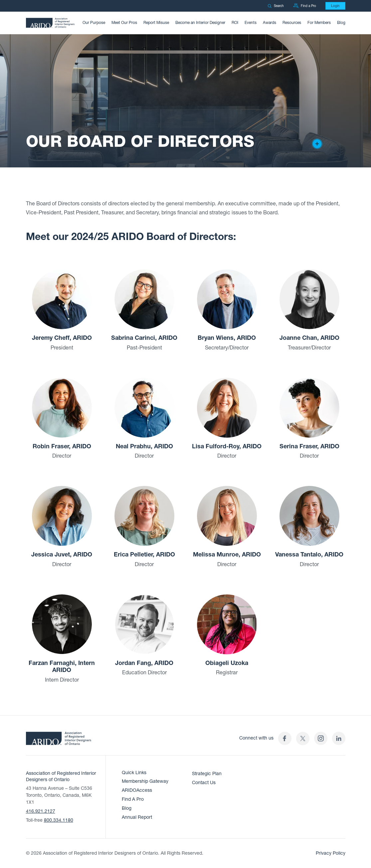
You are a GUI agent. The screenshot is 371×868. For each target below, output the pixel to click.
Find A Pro (133, 799)
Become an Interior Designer (200, 23)
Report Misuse (156, 23)
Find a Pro (305, 6)
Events (251, 23)
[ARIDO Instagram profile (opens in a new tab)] (321, 738)
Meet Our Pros (124, 23)
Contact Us (204, 783)
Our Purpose (94, 23)
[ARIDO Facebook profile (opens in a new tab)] (285, 738)
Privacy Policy (331, 853)
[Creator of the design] (317, 144)
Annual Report (137, 817)
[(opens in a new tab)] (303, 738)
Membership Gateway (145, 781)
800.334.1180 (59, 820)
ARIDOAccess (137, 790)
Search (276, 6)
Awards (270, 23)
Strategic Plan (207, 774)
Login (335, 6)
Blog (341, 23)
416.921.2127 (41, 811)
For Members (319, 23)
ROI (235, 23)
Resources (292, 23)
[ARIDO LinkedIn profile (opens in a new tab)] (339, 738)
